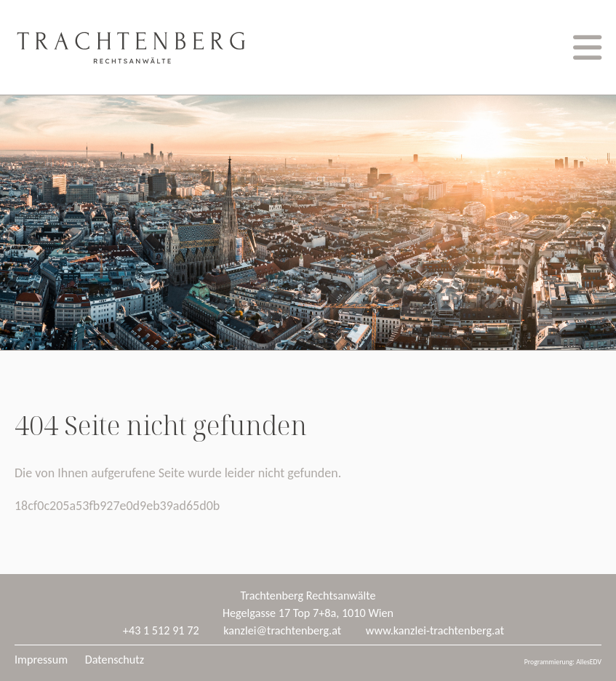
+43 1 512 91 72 (161, 630)
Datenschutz (115, 660)
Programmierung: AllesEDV (563, 662)
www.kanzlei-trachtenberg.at (435, 630)
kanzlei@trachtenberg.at (282, 630)
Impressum (41, 660)
